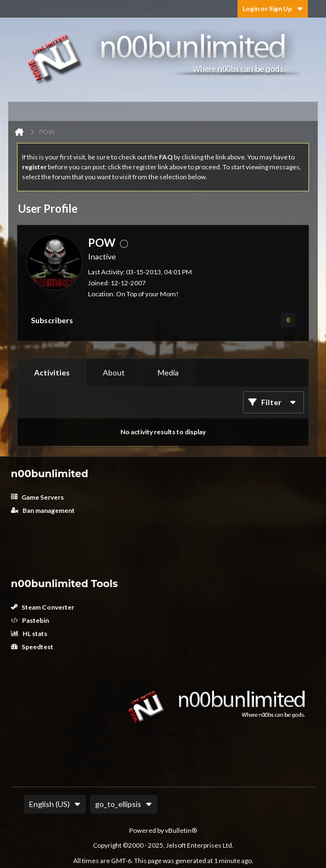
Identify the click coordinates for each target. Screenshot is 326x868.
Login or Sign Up (273, 9)
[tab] (52, 373)
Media (168, 372)
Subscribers (52, 320)
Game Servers (37, 497)
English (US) (55, 804)
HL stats (29, 634)
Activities (52, 372)
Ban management (43, 510)
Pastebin (30, 620)
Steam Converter (43, 607)
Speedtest (32, 647)
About (114, 372)
